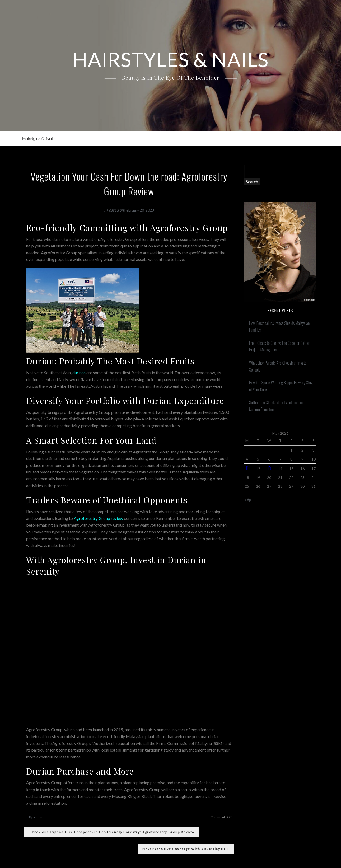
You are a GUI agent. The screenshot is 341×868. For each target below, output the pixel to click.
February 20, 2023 (139, 210)
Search (252, 182)
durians (79, 372)
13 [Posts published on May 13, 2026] (269, 468)
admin (38, 817)
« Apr (248, 500)
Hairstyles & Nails (38, 139)
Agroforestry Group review (98, 518)
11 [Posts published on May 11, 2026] (247, 468)
